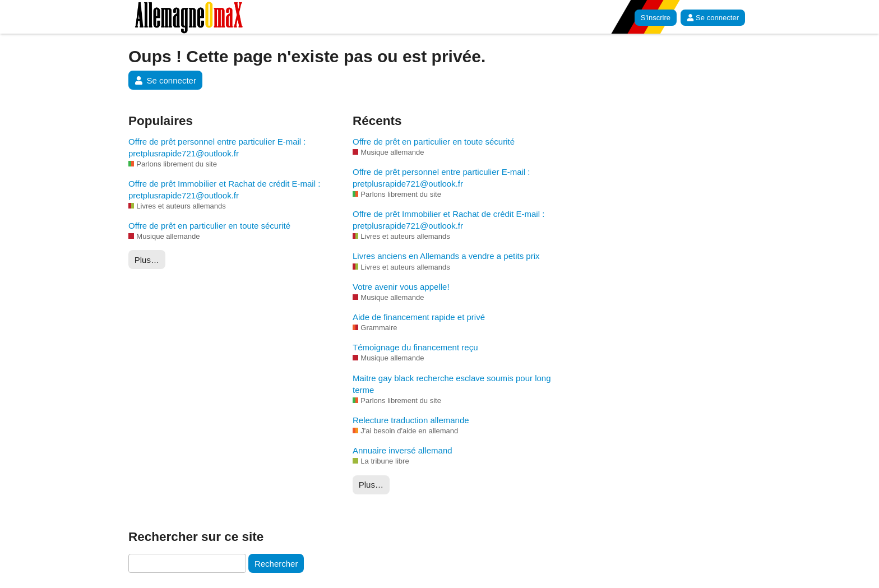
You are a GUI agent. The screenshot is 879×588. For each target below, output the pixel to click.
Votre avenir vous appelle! (401, 287)
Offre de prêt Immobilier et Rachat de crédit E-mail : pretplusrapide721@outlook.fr (224, 189)
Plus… (147, 260)
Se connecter (713, 18)
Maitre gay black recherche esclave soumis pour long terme (452, 384)
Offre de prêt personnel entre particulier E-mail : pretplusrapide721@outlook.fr (217, 147)
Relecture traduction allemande (411, 420)
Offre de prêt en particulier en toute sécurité (209, 226)
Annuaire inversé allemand (403, 450)
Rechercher (276, 564)
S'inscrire (656, 18)
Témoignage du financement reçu (415, 347)
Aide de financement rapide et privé (419, 317)
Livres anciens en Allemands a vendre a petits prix (446, 256)
